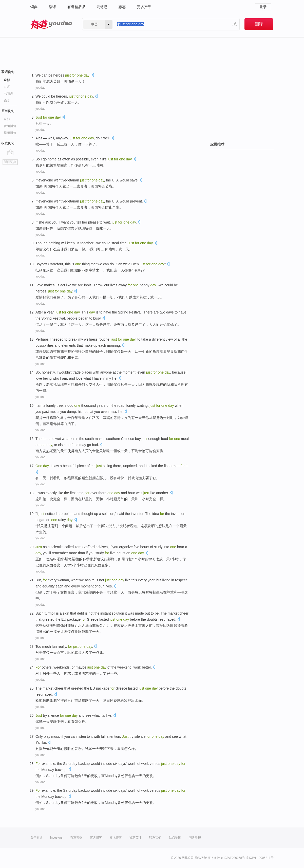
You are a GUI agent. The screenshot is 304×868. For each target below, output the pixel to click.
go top (10, 152)
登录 (263, 7)
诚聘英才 (136, 838)
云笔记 (102, 7)
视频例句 (10, 133)
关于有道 (36, 838)
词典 (34, 7)
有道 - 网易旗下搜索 (51, 24)
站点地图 (175, 838)
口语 (7, 87)
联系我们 (155, 838)
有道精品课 (76, 7)
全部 (7, 80)
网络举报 (195, 838)
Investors (56, 838)
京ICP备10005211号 (260, 858)
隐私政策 (201, 858)
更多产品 (144, 7)
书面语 (8, 94)
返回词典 (10, 162)
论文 (7, 101)
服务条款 (214, 858)
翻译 (52, 7)
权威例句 (8, 143)
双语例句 (8, 72)
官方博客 (96, 838)
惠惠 (122, 7)
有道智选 (76, 838)
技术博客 (116, 838)
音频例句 (10, 126)
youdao (40, 88)
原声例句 (8, 111)
